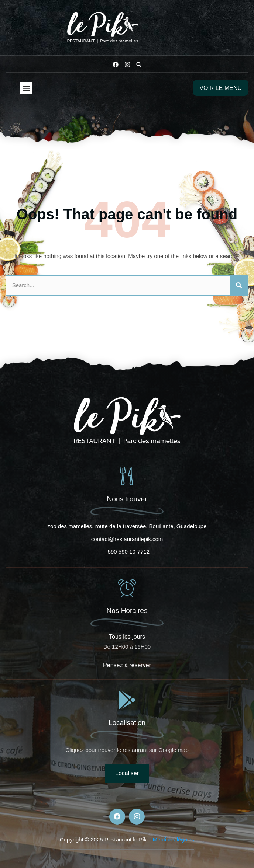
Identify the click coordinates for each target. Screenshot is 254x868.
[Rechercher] (239, 285)
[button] (139, 65)
